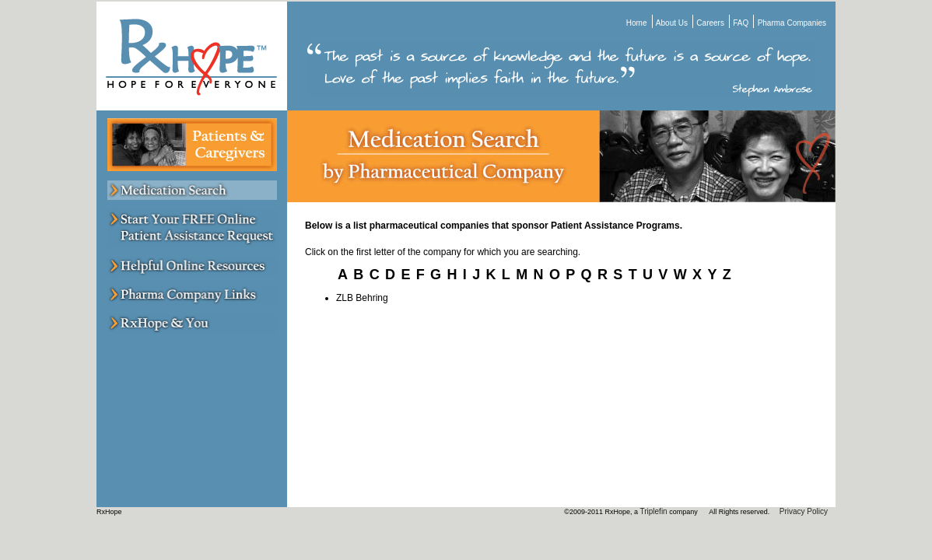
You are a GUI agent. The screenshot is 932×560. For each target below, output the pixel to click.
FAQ (741, 23)
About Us (672, 23)
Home (637, 23)
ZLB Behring (362, 298)
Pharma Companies (792, 23)
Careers (710, 23)
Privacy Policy (804, 511)
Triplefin (653, 511)
